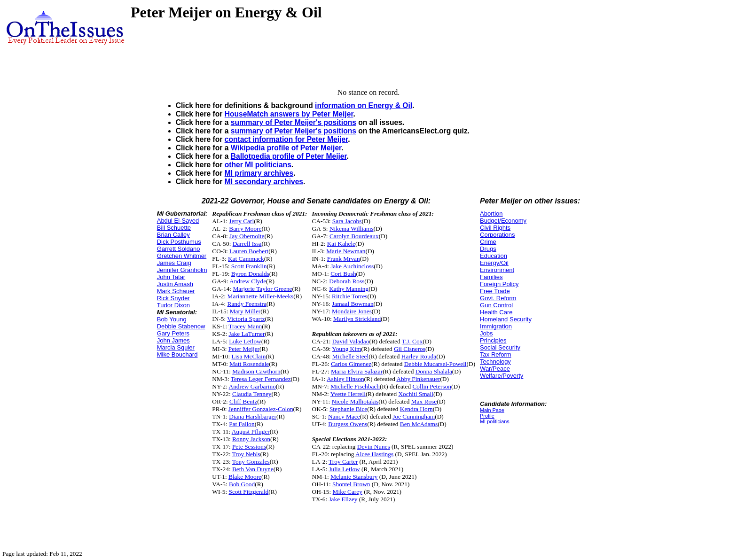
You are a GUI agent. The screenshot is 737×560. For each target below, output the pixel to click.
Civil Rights (495, 228)
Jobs (486, 333)
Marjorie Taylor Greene (262, 289)
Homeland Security (506, 319)
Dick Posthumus (179, 242)
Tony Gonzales (251, 462)
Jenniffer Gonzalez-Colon (261, 409)
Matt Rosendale (249, 364)
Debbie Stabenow (181, 326)
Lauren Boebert (249, 251)
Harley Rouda (419, 356)
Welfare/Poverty (502, 376)
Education (494, 256)
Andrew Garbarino (252, 386)
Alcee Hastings (374, 454)
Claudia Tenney (252, 394)
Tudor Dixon (173, 305)
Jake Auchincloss (352, 266)
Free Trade (495, 291)
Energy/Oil (494, 263)
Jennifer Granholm (182, 270)
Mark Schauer (176, 291)
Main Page (492, 410)
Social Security (500, 347)
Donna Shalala (434, 371)
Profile (487, 416)
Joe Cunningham (414, 416)
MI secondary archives (264, 182)
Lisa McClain (248, 356)
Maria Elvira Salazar (357, 371)
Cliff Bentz (243, 401)
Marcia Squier (176, 347)
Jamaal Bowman (353, 304)
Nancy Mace (344, 416)
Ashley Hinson (345, 379)
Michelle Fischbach (355, 386)
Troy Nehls (246, 454)
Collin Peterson (432, 386)
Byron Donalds (250, 274)
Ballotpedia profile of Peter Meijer (289, 156)
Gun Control (496, 305)
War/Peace (495, 369)
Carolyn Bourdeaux (354, 236)
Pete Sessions (249, 447)
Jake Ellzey (343, 499)
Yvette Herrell (348, 394)
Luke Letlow (245, 341)
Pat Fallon (242, 424)
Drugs (488, 249)
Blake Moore (245, 477)
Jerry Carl (241, 221)
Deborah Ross (347, 281)
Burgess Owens (348, 424)
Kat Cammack (246, 259)
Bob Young (172, 319)
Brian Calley (173, 235)
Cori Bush (343, 274)
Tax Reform (495, 354)
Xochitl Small (416, 394)
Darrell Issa (247, 244)
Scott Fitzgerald (249, 492)
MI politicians (495, 421)
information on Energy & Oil (364, 105)
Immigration (496, 326)
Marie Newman (346, 251)
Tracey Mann (245, 326)
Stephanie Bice (348, 409)
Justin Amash (175, 284)
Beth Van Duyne (253, 469)
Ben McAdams (419, 424)
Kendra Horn (416, 409)
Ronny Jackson (251, 439)
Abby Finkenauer (418, 379)
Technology (495, 362)
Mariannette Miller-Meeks (261, 296)
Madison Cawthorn (256, 371)
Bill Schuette (174, 228)
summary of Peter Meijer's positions (294, 122)
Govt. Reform (498, 298)
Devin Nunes (374, 447)
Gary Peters (173, 333)
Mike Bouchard (177, 354)
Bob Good (242, 484)
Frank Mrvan (344, 259)
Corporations (497, 235)
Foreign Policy (499, 284)
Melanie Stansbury (354, 477)
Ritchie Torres (349, 296)
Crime (488, 242)
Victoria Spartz (246, 319)
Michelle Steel (350, 356)
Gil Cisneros (410, 349)
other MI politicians (258, 165)
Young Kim (346, 349)
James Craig (174, 263)
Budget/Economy (503, 221)
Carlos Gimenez (351, 364)
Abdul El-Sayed (178, 221)
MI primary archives (259, 173)
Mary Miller (245, 311)
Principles (493, 340)
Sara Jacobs (347, 221)
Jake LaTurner (247, 334)
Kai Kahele (341, 244)
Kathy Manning (349, 289)
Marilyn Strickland (357, 319)
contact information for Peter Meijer (286, 139)
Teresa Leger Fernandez (261, 379)
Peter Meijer (244, 349)
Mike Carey (348, 492)
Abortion (491, 214)
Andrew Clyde (248, 281)
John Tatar (171, 277)
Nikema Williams (352, 229)
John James (173, 340)
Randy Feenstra (247, 304)
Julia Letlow (344, 469)
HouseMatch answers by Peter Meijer (289, 114)
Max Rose (424, 401)
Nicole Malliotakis (355, 401)
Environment (497, 270)
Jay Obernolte (247, 236)
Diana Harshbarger (253, 416)
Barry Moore (245, 229)
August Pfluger (251, 432)
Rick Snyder (173, 298)
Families (491, 277)
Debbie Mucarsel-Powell (435, 364)
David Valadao (351, 341)
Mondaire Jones (352, 311)
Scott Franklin (249, 266)
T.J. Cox (412, 341)
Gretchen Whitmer (182, 256)
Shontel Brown (351, 484)
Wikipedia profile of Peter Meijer (286, 148)
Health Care (496, 312)
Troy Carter (343, 462)
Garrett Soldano (179, 249)
